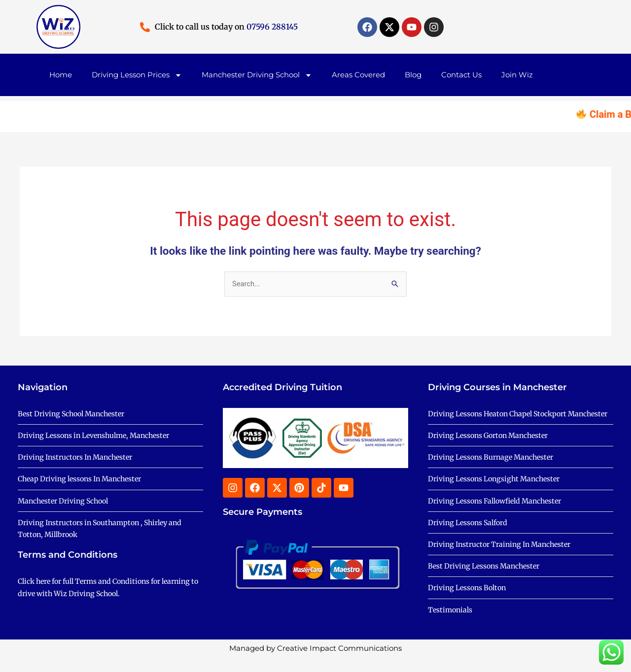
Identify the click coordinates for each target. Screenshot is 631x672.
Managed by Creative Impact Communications (315, 663)
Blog (413, 75)
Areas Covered (358, 75)
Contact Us (461, 75)
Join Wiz (517, 75)
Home (61, 75)
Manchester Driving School (257, 75)
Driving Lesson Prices (137, 75)
